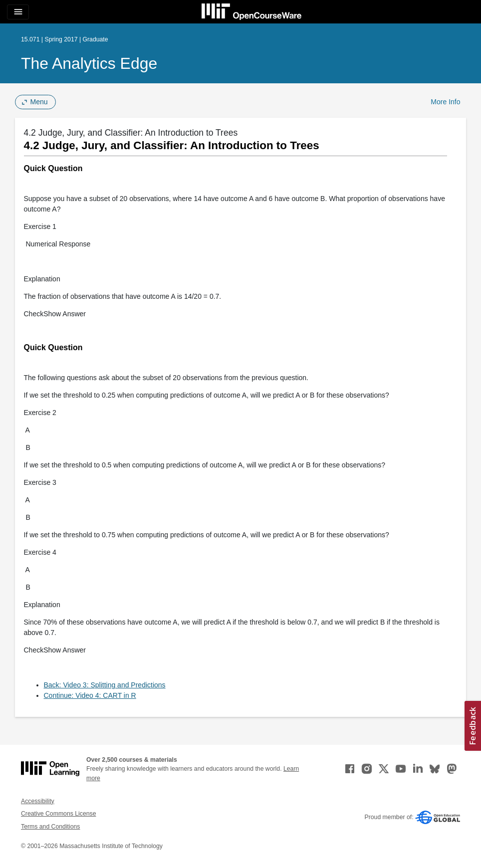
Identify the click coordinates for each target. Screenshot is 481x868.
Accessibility (38, 801)
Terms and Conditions (50, 827)
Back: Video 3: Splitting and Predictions (105, 685)
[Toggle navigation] (18, 12)
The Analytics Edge (89, 63)
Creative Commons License (58, 814)
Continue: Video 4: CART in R (90, 695)
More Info (445, 102)
